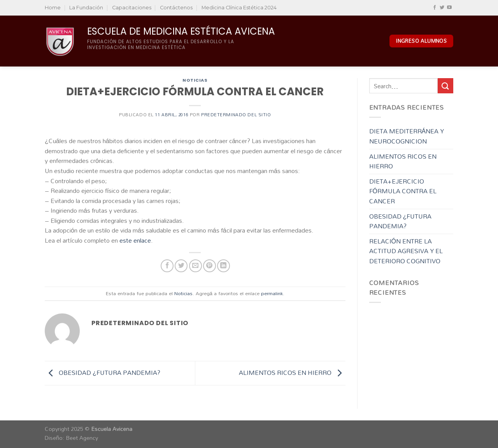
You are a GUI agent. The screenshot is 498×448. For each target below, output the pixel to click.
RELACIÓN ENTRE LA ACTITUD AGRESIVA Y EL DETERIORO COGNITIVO (406, 251)
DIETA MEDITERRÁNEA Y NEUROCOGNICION (407, 136)
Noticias (195, 80)
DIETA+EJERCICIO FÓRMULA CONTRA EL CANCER (403, 191)
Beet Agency (82, 438)
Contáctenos (176, 8)
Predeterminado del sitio (236, 115)
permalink (272, 293)
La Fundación (86, 8)
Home (53, 8)
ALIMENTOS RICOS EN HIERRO (292, 373)
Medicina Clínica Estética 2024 (239, 8)
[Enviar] (445, 86)
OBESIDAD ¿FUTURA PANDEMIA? (103, 373)
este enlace (135, 240)
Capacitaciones (132, 8)
